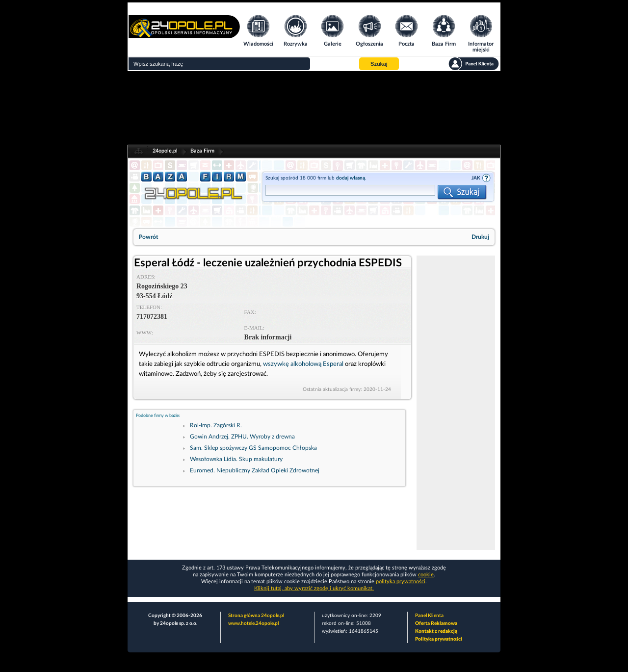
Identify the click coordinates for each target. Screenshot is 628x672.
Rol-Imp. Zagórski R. (216, 425)
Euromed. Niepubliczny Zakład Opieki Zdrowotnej (255, 470)
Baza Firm (202, 151)
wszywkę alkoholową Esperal (303, 364)
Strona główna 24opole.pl (256, 616)
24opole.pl (165, 151)
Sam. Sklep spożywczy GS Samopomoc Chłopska (253, 448)
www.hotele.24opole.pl (253, 623)
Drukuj (480, 237)
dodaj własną (351, 178)
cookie (426, 575)
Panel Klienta (429, 616)
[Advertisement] (456, 403)
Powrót (148, 237)
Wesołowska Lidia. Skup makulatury (236, 459)
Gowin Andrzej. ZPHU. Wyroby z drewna (242, 437)
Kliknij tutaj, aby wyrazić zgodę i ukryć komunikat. (314, 588)
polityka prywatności (401, 582)
